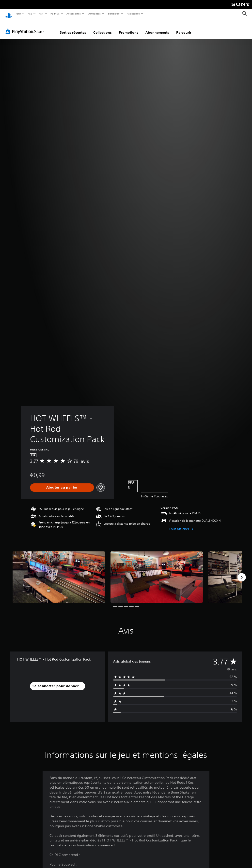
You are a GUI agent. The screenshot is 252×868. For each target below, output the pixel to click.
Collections (102, 28)
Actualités (94, 14)
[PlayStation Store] (26, 27)
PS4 (41, 14)
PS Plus (55, 14)
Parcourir (184, 28)
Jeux (18, 14)
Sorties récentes (73, 28)
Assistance (133, 14)
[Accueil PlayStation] (9, 14)
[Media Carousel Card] (59, 572)
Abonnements (157, 28)
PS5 (30, 14)
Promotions (129, 28)
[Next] (242, 573)
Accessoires (74, 14)
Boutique (114, 14)
